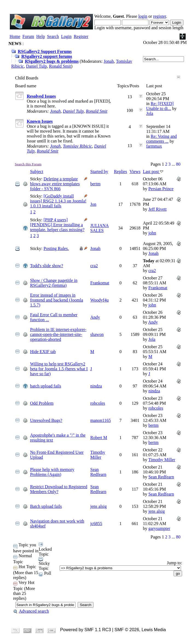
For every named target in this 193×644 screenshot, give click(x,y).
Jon (93, 204)
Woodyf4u (99, 300)
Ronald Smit (60, 66)
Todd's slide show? (47, 266)
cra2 (94, 266)
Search (53, 36)
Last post (153, 172)
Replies (121, 172)
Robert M (99, 438)
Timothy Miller (98, 455)
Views (135, 172)
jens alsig (98, 506)
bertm (95, 184)
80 (178, 164)
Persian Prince (161, 189)
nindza (96, 386)
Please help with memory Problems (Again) (52, 472)
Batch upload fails (46, 506)
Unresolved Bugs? (46, 420)
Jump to (174, 563)
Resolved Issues (41, 96)
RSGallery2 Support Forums (45, 51)
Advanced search (31, 611)
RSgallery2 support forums (47, 56)
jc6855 (96, 524)
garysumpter (159, 528)
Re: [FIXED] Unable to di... (160, 106)
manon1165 (100, 420)
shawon (97, 334)
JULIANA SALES (100, 228)
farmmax (154, 146)
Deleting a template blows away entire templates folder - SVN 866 (55, 184)
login (143, 16)
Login (66, 36)
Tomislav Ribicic (78, 146)
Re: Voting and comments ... (162, 139)
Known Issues (40, 121)
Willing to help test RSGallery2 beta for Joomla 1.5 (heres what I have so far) (59, 369)
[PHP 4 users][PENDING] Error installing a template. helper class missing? (57, 225)
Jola (150, 113)
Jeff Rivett (158, 209)
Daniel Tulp (36, 66)
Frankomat (100, 283)
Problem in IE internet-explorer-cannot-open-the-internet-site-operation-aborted (58, 334)
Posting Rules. (56, 248)
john (152, 233)
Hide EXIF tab (43, 352)
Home (15, 36)
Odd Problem (42, 403)
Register (81, 36)
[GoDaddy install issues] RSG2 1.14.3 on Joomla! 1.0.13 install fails (58, 201)
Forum (28, 36)
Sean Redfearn (98, 472)
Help (41, 36)
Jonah (109, 61)
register (160, 16)
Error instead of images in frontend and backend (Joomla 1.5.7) (57, 300)
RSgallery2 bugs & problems (52, 61)
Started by (99, 172)
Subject (37, 172)
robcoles (98, 403)
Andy (95, 317)
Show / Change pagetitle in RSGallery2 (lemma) (54, 283)
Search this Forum (28, 164)
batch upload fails (46, 386)
